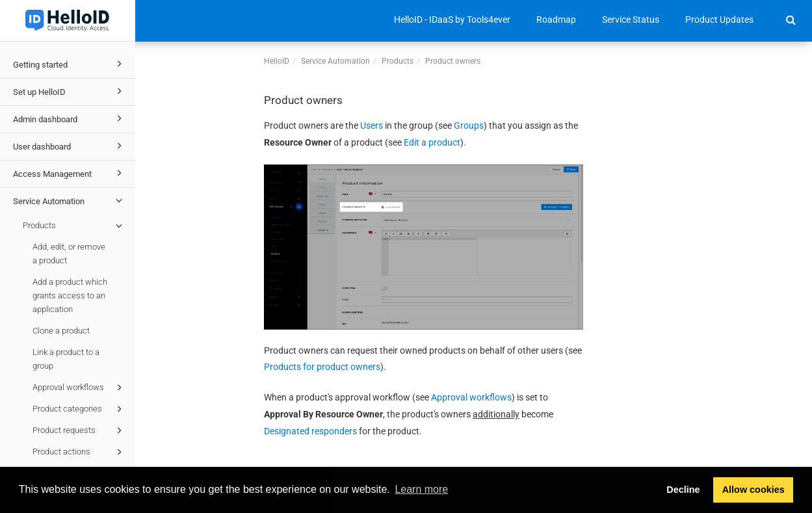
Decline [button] (683, 490)
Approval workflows (79, 388)
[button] (791, 20)
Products (74, 226)
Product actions (79, 452)
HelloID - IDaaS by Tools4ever (452, 20)
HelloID (277, 61)
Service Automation (70, 200)
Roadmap (556, 20)
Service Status (631, 20)
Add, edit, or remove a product (69, 254)
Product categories (79, 409)
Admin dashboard (70, 118)
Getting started (70, 64)
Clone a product (61, 331)
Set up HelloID (70, 91)
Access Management (70, 173)
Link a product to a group (66, 359)
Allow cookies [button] (753, 490)
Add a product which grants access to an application (70, 296)
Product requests (79, 430)
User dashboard (70, 146)
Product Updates (719, 20)
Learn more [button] (421, 489)
